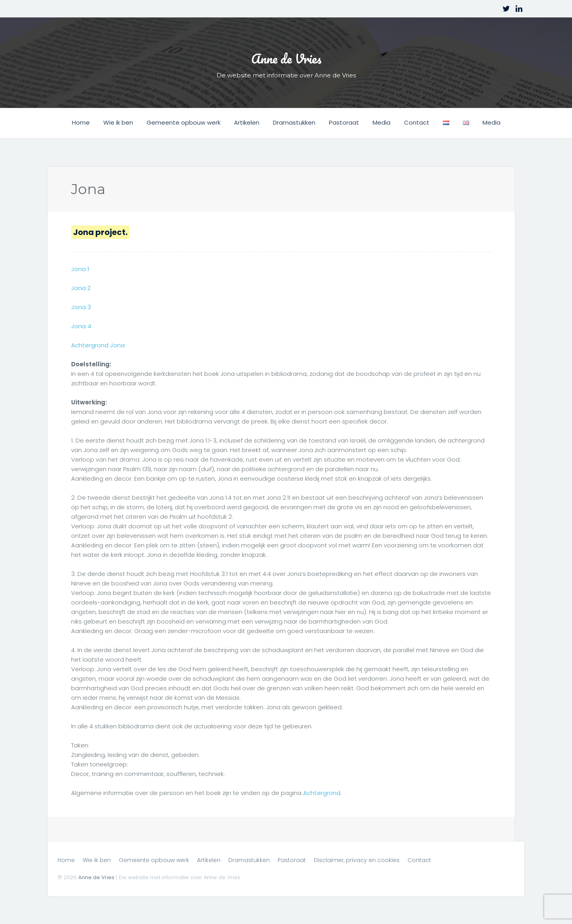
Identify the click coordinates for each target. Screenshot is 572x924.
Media (382, 122)
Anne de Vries (286, 55)
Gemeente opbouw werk (184, 122)
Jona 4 (81, 326)
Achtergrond (322, 792)
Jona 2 (81, 288)
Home (81, 122)
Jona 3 (81, 307)
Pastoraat (344, 122)
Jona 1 (80, 269)
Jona (88, 189)
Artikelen (247, 122)
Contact (417, 122)
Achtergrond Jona (98, 345)
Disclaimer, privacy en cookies (357, 860)
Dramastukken (294, 122)
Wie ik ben (118, 122)
